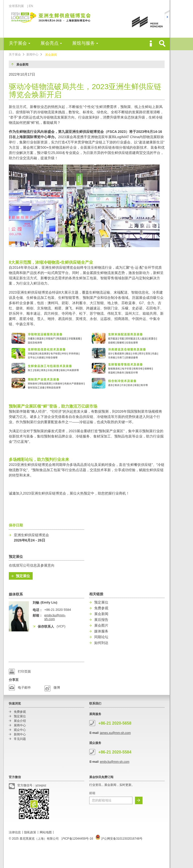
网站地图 (46, 832)
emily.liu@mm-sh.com (114, 762)
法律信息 (15, 832)
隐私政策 (30, 832)
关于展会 (18, 43)
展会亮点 (50, 43)
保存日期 (16, 525)
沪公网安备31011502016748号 (119, 839)
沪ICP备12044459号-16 (77, 839)
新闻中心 (32, 55)
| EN (30, 6)
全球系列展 (18, 6)
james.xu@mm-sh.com (115, 733)
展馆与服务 (83, 43)
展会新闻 (51, 55)
